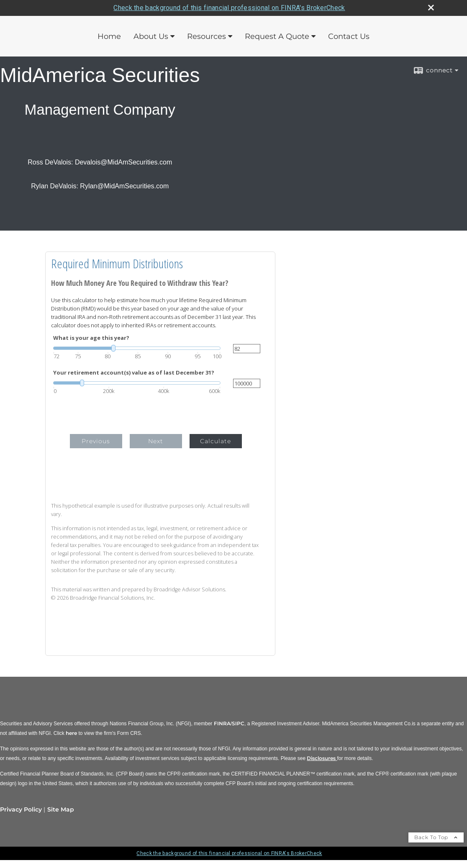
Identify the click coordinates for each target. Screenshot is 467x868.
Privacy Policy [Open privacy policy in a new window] (21, 809)
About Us (151, 36)
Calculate (216, 441)
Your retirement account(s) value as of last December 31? (134, 373)
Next (156, 441)
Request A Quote (277, 36)
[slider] (137, 348)
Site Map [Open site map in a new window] (61, 809)
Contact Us (349, 36)
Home (109, 36)
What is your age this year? (91, 338)
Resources (207, 36)
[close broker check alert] (431, 8)
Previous (96, 441)
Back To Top (436, 837)
